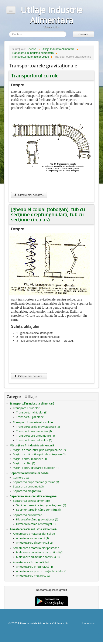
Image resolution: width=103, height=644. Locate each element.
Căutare (83, 34)
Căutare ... (9, 31)
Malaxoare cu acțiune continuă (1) (38, 557)
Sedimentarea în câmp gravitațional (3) (41, 505)
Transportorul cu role (35, 76)
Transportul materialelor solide (33, 422)
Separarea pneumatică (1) (30, 486)
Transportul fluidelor (26, 408)
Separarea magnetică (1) (29, 491)
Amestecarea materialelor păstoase (36, 548)
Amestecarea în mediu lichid (31, 562)
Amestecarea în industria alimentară (33, 529)
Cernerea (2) (21, 477)
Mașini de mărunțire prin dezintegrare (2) (39, 454)
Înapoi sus (88, 623)
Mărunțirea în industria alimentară (32, 445)
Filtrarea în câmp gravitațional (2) (37, 519)
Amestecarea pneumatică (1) (34, 567)
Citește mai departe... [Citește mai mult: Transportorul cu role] (29, 195)
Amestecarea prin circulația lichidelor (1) (42, 571)
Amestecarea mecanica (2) (33, 576)
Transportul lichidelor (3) (32, 412)
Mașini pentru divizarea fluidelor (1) (36, 468)
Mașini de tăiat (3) (24, 463)
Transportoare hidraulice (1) (34, 440)
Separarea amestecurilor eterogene (33, 496)
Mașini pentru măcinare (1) (30, 459)
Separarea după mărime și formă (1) (36, 482)
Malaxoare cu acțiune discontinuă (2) (40, 552)
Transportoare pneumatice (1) (35, 436)
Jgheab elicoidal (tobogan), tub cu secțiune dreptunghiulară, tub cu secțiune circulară (48, 214)
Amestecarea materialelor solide (34, 534)
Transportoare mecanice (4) (34, 431)
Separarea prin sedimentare (31, 501)
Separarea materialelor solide (29, 473)
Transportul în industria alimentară (32, 403)
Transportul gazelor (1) (31, 417)
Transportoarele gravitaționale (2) (38, 427)
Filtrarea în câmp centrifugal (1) (36, 524)
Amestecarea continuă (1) (32, 538)
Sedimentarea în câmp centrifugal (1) (40, 510)
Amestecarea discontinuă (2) (34, 543)
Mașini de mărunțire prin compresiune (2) (39, 450)
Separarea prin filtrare (28, 515)
